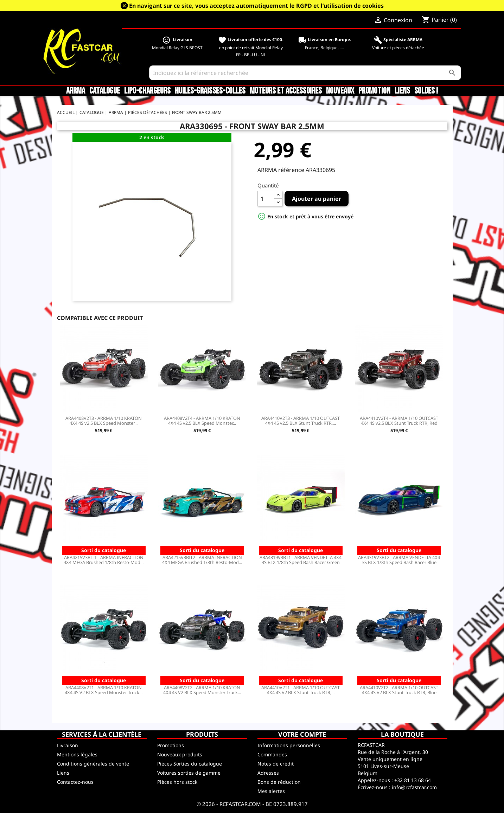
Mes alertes (271, 791)
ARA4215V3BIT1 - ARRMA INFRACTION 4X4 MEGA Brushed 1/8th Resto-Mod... (104, 560)
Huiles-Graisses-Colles (210, 91)
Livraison (68, 745)
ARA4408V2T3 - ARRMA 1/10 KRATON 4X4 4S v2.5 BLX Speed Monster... (104, 421)
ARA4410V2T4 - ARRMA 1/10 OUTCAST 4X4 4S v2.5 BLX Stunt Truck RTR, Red (399, 421)
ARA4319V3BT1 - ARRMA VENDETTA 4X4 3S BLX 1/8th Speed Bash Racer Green (301, 560)
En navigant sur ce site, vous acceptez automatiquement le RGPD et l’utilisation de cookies (256, 6)
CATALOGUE (105, 91)
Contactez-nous (75, 782)
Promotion (374, 91)
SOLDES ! (426, 91)
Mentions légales (77, 754)
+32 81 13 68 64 (413, 780)
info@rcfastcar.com (414, 787)
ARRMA (76, 91)
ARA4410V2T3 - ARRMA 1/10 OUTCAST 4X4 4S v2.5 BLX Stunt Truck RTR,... (301, 421)
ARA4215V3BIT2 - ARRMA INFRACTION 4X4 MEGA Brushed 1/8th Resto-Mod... (202, 560)
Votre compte (302, 734)
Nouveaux (340, 91)
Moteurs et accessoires (286, 91)
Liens (402, 91)
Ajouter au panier (317, 199)
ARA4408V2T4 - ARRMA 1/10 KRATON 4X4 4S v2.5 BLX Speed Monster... (202, 421)
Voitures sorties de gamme (189, 773)
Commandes (272, 754)
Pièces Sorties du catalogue (190, 764)
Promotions (171, 745)
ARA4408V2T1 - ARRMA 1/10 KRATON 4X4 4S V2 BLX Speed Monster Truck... (104, 690)
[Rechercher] (305, 73)
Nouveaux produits (180, 754)
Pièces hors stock (177, 782)
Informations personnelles (289, 745)
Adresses (268, 773)
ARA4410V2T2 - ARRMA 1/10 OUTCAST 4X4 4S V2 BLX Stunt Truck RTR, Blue (399, 690)
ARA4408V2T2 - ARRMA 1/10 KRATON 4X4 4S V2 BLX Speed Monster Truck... (202, 690)
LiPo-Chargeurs (147, 91)
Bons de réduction (279, 782)
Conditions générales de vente (93, 764)
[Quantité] (266, 199)
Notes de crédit (276, 764)
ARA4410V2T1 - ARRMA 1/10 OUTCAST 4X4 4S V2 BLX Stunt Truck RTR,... (301, 690)
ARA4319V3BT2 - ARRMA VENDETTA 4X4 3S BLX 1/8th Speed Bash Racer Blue (399, 560)
